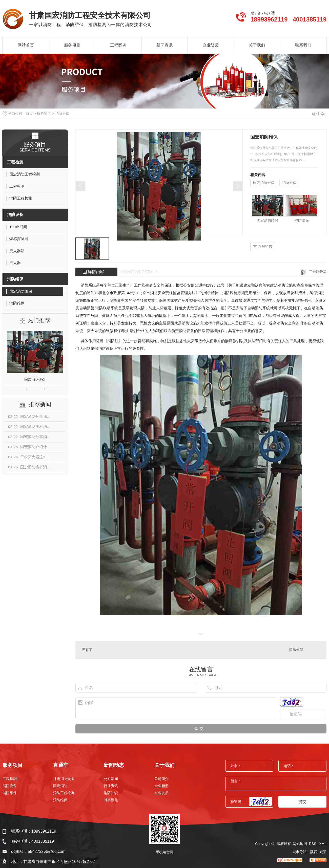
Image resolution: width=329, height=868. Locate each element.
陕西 (314, 852)
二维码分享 (318, 272)
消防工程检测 (64, 793)
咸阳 (323, 852)
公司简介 (161, 779)
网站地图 (300, 844)
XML (323, 844)
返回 (318, 114)
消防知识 (111, 793)
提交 (302, 802)
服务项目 (72, 45)
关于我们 (257, 45)
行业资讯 (111, 786)
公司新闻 (111, 779)
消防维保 (62, 114)
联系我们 (303, 45)
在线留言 (263, 247)
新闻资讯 (164, 45)
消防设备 (15, 215)
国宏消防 (60, 786)
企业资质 (211, 45)
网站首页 (26, 45)
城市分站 (299, 852)
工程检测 (15, 162)
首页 (29, 114)
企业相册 (161, 786)
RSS (313, 844)
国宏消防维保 (35, 380)
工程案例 (118, 45)
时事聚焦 (111, 800)
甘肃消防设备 (64, 779)
